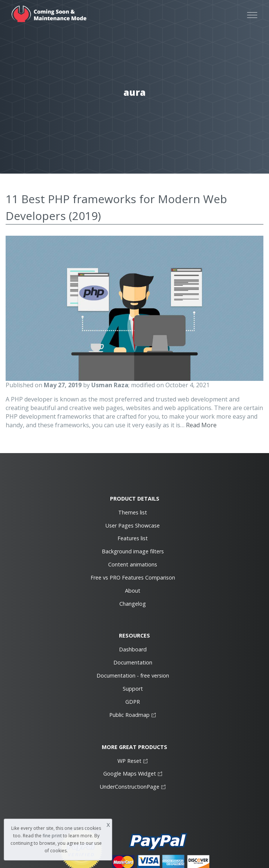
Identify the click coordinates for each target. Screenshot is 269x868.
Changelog (133, 604)
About (133, 591)
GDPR (133, 702)
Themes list (133, 512)
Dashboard (133, 649)
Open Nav (256, 7)
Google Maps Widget (130, 774)
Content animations (133, 564)
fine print (52, 836)
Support (133, 689)
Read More (201, 425)
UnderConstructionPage (130, 787)
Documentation (133, 662)
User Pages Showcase (133, 525)
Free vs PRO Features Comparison (133, 577)
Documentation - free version (133, 676)
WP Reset (129, 761)
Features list (133, 538)
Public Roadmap (129, 715)
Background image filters (133, 551)
